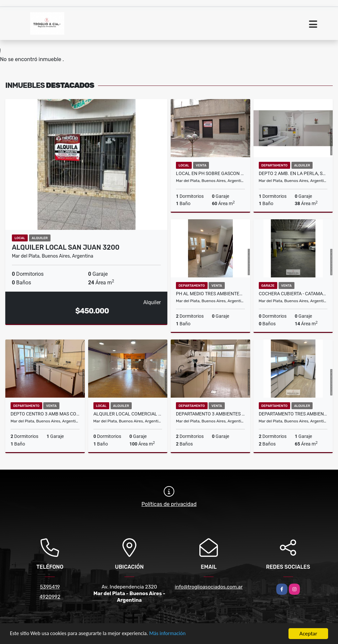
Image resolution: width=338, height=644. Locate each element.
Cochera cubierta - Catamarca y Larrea (293, 294)
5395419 (50, 587)
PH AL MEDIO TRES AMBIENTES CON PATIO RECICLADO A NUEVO (210, 294)
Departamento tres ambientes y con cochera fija (293, 414)
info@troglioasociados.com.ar (209, 587)
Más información (176, 634)
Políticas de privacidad (169, 504)
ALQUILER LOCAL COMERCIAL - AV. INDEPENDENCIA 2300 (128, 414)
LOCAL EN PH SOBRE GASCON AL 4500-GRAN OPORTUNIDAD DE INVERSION (210, 173)
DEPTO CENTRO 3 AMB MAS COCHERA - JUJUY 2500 (45, 414)
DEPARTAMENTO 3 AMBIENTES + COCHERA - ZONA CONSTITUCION (210, 414)
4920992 (50, 597)
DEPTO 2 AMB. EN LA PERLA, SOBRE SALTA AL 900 (293, 173)
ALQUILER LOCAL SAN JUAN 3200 (66, 247)
